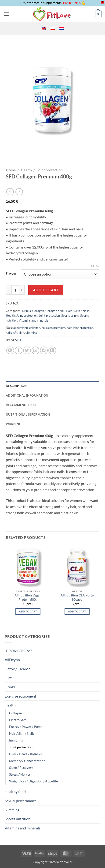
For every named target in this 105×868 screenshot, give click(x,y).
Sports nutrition (18, 819)
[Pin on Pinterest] (44, 350)
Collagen (38, 311)
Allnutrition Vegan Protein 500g (28, 597)
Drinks (26, 311)
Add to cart (46, 290)
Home (11, 170)
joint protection (83, 328)
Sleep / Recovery (21, 767)
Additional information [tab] (27, 395)
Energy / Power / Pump (26, 727)
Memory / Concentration (27, 761)
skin (21, 333)
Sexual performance (21, 801)
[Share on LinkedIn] (52, 350)
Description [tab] (16, 386)
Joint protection (50, 170)
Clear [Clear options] (95, 266)
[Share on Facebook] (19, 350)
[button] (6, 14)
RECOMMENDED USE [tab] (21, 405)
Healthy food (15, 791)
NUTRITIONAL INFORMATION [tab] (28, 414)
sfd (15, 333)
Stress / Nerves (20, 774)
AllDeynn (12, 660)
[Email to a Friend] (35, 350)
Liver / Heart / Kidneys (25, 754)
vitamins (31, 333)
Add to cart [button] (77, 611)
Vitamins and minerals (34, 320)
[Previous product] (19, 192)
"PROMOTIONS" (19, 651)
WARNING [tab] (14, 424)
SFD (18, 340)
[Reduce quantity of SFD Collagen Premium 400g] (9, 290)
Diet (8, 678)
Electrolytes (18, 720)
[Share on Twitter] (27, 350)
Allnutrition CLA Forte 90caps (77, 597)
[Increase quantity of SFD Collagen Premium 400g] (22, 290)
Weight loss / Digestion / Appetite (33, 781)
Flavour (11, 274)
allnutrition (21, 328)
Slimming (12, 810)
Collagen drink (55, 311)
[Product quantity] (15, 290)
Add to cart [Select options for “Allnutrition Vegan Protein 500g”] (28, 611)
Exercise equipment (20, 696)
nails (9, 333)
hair (69, 328)
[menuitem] (44, 29)
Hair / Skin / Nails (78, 311)
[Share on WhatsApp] (10, 350)
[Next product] (10, 192)
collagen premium (53, 328)
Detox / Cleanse (18, 669)
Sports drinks (70, 316)
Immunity (16, 740)
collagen (35, 328)
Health (26, 170)
